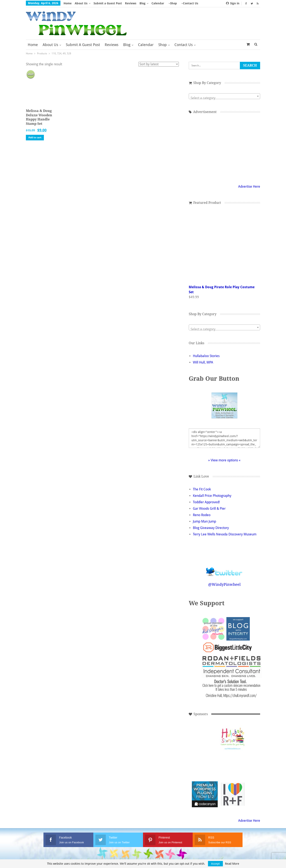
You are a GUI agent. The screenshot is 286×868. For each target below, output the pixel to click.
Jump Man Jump (204, 521)
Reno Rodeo (202, 515)
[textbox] (224, 98)
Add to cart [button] (35, 137)
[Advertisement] (205, 738)
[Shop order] (159, 64)
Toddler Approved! (206, 502)
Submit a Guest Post (108, 3)
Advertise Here (249, 187)
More (185, 3)
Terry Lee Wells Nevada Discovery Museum (225, 534)
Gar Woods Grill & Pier (209, 509)
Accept (215, 864)
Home (68, 3)
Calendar (158, 3)
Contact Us (184, 45)
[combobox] (224, 96)
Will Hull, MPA (203, 362)
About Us (81, 3)
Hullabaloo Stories (206, 356)
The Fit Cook (202, 489)
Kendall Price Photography (212, 496)
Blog (142, 3)
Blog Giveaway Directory (211, 528)
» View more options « (224, 460)
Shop (174, 3)
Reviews (131, 3)
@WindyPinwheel (224, 584)
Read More (232, 864)
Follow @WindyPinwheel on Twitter (224, 569)
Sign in (233, 3)
